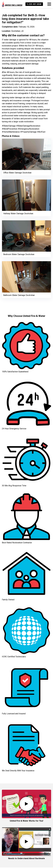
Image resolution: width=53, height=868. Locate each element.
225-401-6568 (34, 4)
